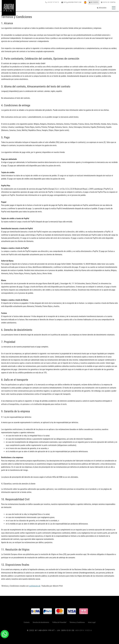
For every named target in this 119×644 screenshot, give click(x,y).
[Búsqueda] (102, 8)
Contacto (27, 623)
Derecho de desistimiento (41, 623)
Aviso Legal (92, 623)
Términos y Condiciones (77, 623)
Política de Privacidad (59, 623)
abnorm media (84, 630)
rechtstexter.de (35, 586)
